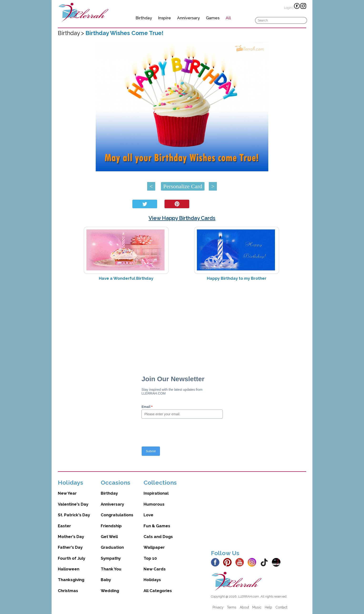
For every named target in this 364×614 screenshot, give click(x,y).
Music (257, 607)
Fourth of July (72, 558)
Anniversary (188, 18)
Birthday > (72, 33)
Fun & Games (157, 526)
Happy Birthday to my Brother (237, 278)
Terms (232, 607)
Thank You (111, 569)
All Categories (158, 591)
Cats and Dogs (158, 537)
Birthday (144, 18)
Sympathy (111, 558)
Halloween (69, 569)
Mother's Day (71, 537)
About (244, 607)
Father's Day (70, 547)
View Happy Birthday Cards (182, 218)
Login (288, 8)
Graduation (112, 547)
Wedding (110, 591)
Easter (64, 526)
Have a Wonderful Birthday (126, 278)
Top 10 (150, 558)
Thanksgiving (71, 580)
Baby (106, 580)
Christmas (68, 591)
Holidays (152, 580)
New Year (67, 493)
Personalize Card (183, 186)
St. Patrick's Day (74, 515)
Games (213, 18)
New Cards (155, 569)
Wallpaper (154, 547)
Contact (281, 607)
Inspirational (156, 493)
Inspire (165, 18)
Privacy (218, 607)
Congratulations (117, 515)
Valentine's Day (73, 504)
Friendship (111, 526)
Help (268, 607)
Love (148, 515)
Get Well (109, 537)
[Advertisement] (182, 322)
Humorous (154, 504)
